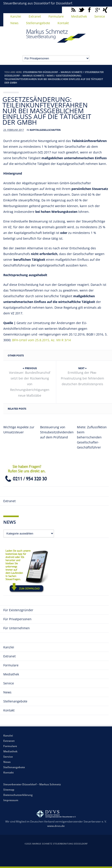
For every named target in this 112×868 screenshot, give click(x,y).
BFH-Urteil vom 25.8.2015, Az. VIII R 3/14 (41, 340)
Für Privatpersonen (17, 619)
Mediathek (79, 16)
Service (100, 16)
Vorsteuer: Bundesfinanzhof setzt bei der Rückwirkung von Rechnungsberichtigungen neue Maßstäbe (30, 384)
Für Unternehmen (17, 628)
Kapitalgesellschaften (45, 130)
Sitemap (9, 790)
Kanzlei (16, 16)
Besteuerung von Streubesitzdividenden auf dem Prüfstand (56, 432)
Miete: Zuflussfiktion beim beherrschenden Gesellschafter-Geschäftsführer (92, 437)
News (14, 23)
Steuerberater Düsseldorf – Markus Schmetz (53, 72)
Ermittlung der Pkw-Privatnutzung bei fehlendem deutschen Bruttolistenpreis (82, 378)
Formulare (56, 16)
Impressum (11, 800)
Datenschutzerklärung (18, 795)
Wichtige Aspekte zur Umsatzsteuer (19, 430)
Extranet (35, 16)
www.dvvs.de (56, 826)
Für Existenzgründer (18, 610)
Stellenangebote (38, 23)
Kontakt (63, 23)
